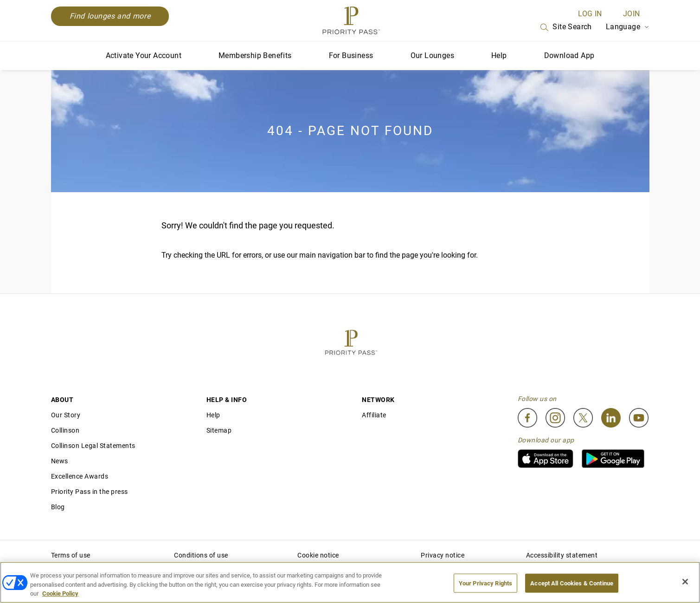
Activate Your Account (144, 55)
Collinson (65, 430)
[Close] (685, 582)
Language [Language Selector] (628, 27)
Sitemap (219, 430)
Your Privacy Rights (485, 583)
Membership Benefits (255, 55)
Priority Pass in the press (90, 492)
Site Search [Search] (565, 27)
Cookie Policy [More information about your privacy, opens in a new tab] (60, 593)
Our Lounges (432, 55)
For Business (351, 55)
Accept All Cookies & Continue (572, 583)
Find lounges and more (110, 16)
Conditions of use (201, 555)
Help (499, 55)
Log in (590, 14)
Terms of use (71, 555)
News (60, 461)
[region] (350, 582)
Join (632, 14)
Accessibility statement (562, 555)
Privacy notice (443, 555)
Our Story (66, 415)
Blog (58, 507)
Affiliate (374, 415)
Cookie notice (318, 555)
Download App (569, 55)
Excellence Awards (80, 476)
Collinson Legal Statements (93, 446)
